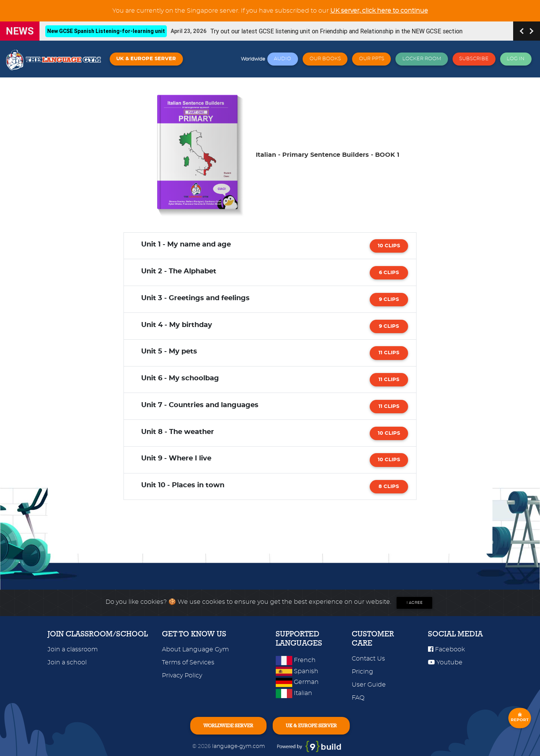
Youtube (445, 662)
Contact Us (368, 659)
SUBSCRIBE (474, 59)
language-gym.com (239, 746)
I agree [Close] (415, 603)
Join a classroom (73, 649)
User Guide (369, 685)
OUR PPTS (372, 59)
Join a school (67, 662)
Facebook (446, 649)
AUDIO (282, 59)
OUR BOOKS (325, 59)
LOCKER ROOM (422, 59)
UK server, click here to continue (379, 11)
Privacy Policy (182, 675)
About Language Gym (195, 649)
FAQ (358, 698)
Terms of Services (188, 662)
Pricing (362, 672)
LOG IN (516, 59)
